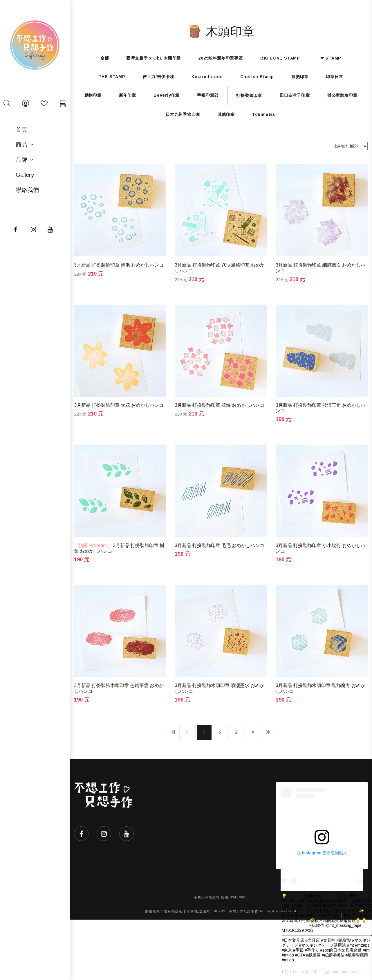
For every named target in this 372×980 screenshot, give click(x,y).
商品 (21, 145)
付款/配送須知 (198, 911)
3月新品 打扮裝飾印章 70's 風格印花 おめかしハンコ (220, 268)
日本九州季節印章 (183, 114)
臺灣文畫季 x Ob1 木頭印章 (154, 58)
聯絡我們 (27, 190)
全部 (105, 58)
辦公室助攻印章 (342, 95)
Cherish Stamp (257, 77)
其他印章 (226, 114)
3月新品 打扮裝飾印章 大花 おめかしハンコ (119, 405)
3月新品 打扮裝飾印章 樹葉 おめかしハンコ (119, 548)
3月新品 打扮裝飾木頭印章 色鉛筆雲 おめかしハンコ (119, 688)
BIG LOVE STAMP (280, 58)
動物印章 (93, 95)
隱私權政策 (173, 911)
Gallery (25, 175)
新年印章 (128, 95)
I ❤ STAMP (329, 58)
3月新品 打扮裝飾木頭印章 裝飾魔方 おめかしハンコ (320, 688)
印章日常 (334, 77)
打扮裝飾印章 (249, 96)
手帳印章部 (208, 95)
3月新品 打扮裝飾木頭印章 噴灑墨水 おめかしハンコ (220, 688)
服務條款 (152, 911)
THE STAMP (112, 77)
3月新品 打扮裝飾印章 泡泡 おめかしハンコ (119, 265)
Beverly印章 (167, 95)
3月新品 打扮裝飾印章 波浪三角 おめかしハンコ (320, 408)
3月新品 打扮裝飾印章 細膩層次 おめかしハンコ (320, 268)
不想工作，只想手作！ (301, 972)
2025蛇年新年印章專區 (221, 58)
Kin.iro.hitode (207, 77)
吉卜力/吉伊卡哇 (158, 77)
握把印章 (300, 77)
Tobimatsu (264, 114)
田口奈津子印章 (295, 95)
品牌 (21, 160)
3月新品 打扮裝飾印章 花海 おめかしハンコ (220, 405)
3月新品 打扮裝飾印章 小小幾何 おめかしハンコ (320, 548)
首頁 (21, 130)
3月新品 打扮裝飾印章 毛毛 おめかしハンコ (220, 545)
